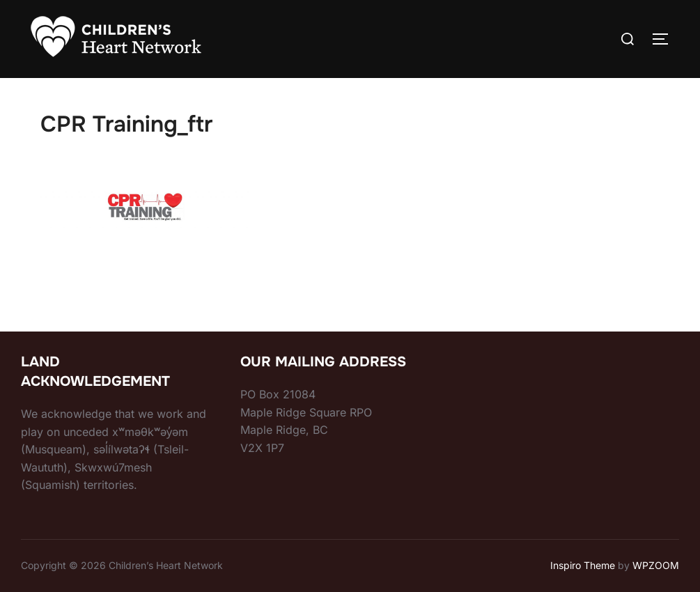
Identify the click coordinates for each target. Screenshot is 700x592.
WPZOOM (656, 565)
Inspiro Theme (583, 565)
